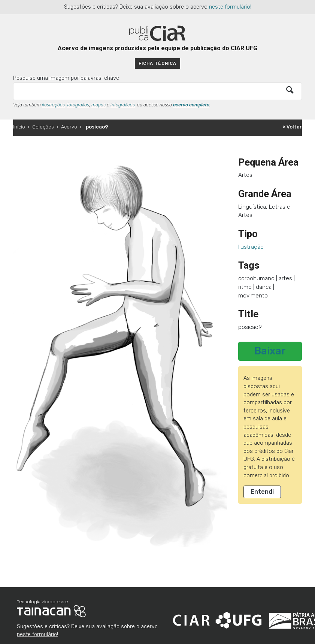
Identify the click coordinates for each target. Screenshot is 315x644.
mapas (99, 105)
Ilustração (251, 247)
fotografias (78, 105)
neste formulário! (230, 7)
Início (19, 127)
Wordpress (53, 602)
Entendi (262, 492)
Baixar (270, 351)
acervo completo (191, 105)
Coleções (43, 127)
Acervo (69, 127)
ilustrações (53, 105)
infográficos (123, 105)
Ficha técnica (157, 63)
